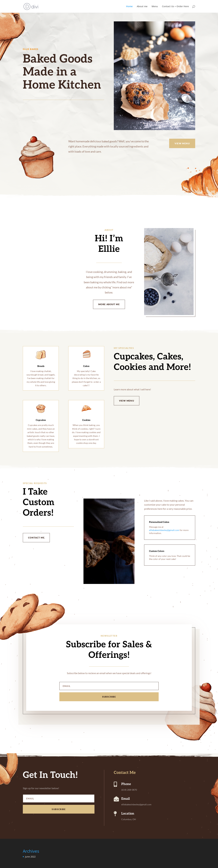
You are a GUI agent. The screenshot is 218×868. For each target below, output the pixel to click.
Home (129, 7)
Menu (155, 7)
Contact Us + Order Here (175, 7)
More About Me (109, 304)
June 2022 (30, 857)
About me (142, 7)
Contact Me (36, 538)
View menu (182, 143)
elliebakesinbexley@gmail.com (164, 530)
